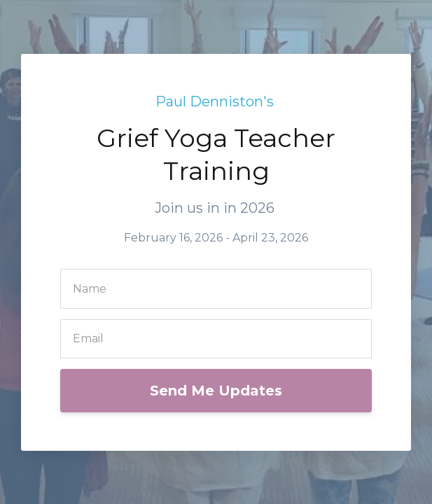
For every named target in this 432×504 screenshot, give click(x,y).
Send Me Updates (216, 391)
